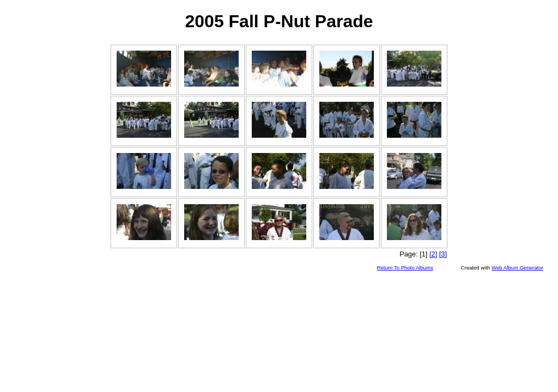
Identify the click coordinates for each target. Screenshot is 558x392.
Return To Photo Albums (405, 268)
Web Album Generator (517, 268)
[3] (443, 254)
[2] (433, 254)
